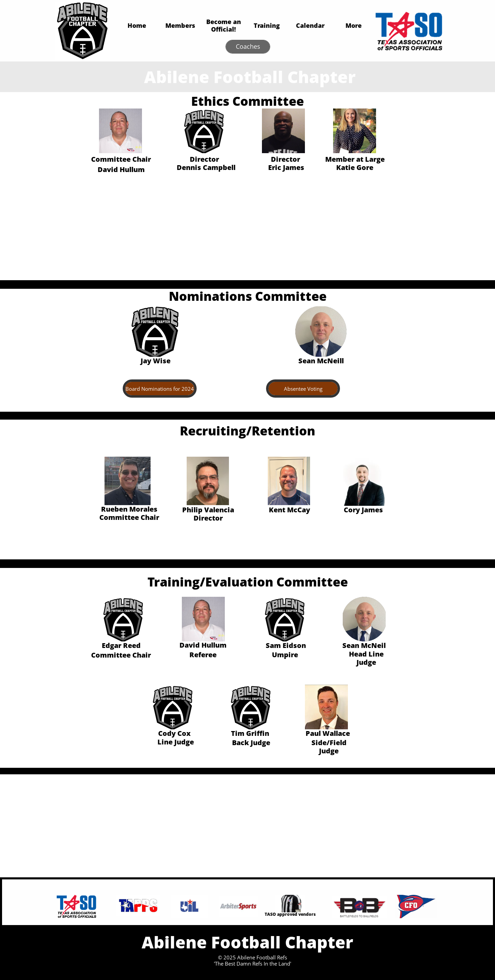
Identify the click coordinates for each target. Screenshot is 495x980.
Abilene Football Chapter (250, 77)
